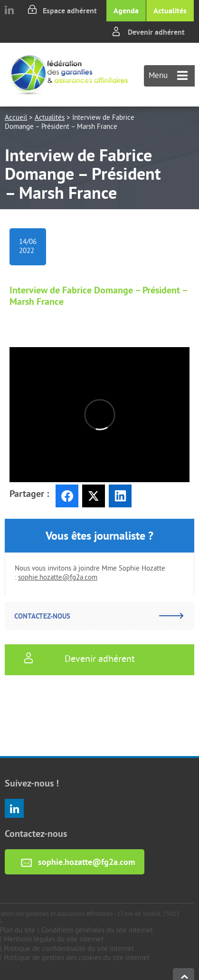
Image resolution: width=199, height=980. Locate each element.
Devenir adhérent (156, 32)
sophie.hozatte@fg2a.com (58, 578)
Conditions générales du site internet (97, 931)
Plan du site (18, 931)
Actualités (170, 11)
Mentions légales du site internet (54, 940)
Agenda (126, 11)
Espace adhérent (70, 11)
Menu (168, 76)
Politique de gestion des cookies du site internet (77, 958)
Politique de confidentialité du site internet (69, 949)
